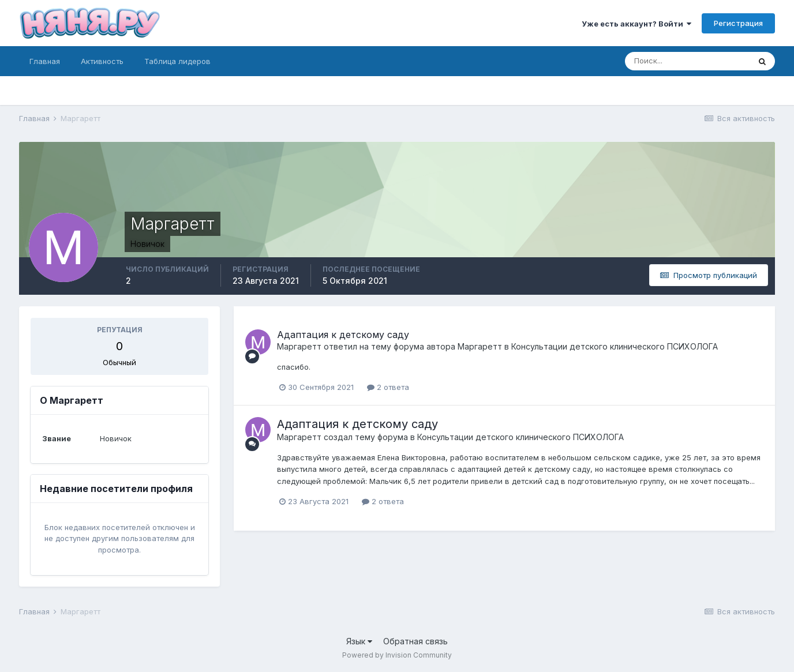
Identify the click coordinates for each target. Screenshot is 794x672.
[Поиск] (687, 61)
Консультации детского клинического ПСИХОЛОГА (615, 346)
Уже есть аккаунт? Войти (636, 24)
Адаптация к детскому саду (343, 335)
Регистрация (738, 23)
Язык (359, 641)
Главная (45, 61)
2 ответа (388, 387)
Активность (102, 61)
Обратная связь (415, 641)
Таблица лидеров (177, 61)
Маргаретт (299, 346)
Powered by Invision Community (397, 655)
